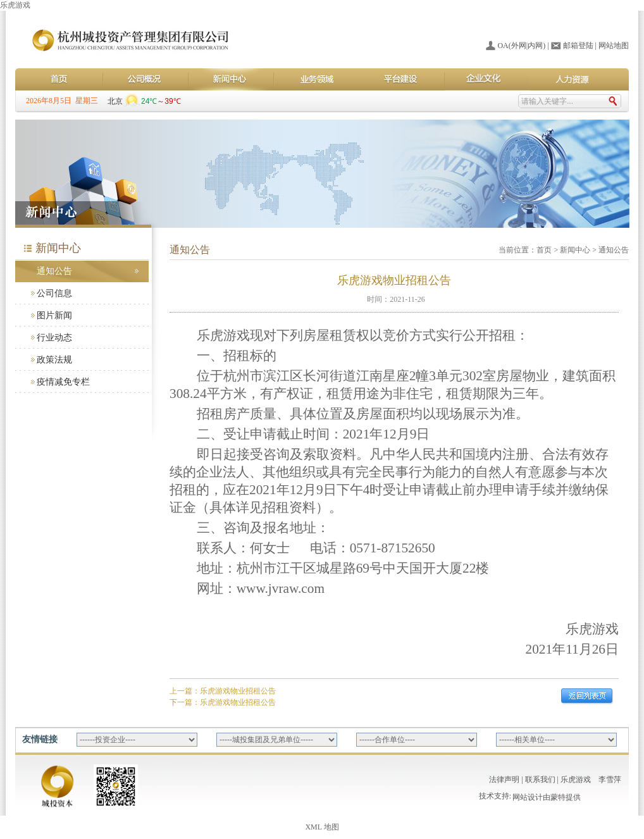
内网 (535, 46)
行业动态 (54, 338)
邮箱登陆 (578, 46)
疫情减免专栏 (63, 382)
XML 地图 (322, 827)
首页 (544, 250)
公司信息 (54, 293)
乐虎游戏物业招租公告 (238, 691)
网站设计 (528, 799)
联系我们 (540, 780)
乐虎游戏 (15, 5)
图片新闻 (54, 315)
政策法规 (54, 360)
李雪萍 (610, 780)
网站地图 (614, 46)
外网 (519, 46)
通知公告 (54, 271)
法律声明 (504, 780)
